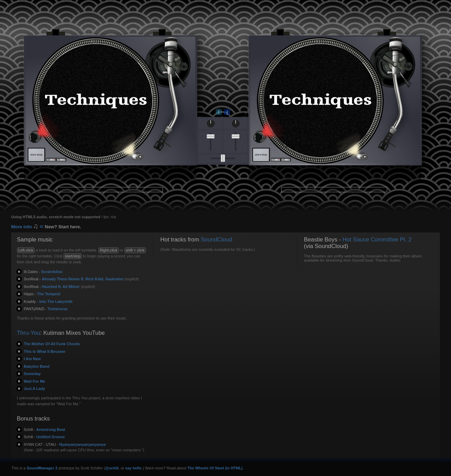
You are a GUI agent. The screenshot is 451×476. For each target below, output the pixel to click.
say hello (133, 468)
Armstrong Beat (45, 430)
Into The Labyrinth (48, 301)
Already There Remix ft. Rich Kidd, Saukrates (74, 279)
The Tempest (42, 294)
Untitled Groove (45, 437)
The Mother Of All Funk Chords (52, 344)
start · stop (36, 155)
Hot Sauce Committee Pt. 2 (377, 239)
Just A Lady (35, 389)
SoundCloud (216, 239)
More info (46, 227)
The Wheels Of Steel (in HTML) (215, 468)
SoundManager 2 (42, 468)
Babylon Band (37, 366)
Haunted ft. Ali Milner (52, 287)
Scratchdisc (44, 272)
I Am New (32, 359)
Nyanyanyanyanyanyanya (65, 444)
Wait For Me (35, 381)
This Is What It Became (45, 351)
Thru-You (29, 333)
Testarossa (46, 309)
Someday (32, 374)
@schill (112, 468)
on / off (34, 137)
